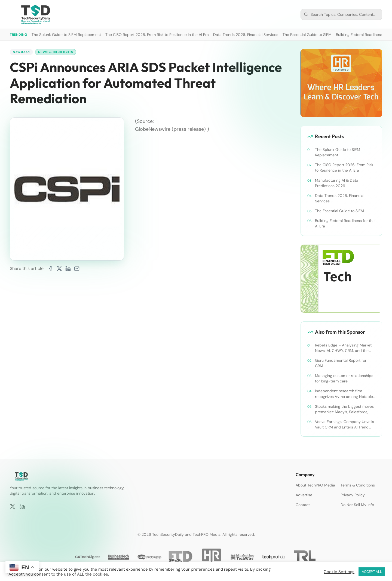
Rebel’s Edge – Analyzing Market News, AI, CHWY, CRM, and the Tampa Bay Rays (343, 348)
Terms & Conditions (358, 485)
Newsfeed (21, 52)
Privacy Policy (353, 495)
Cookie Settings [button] (339, 572)
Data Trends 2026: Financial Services (246, 35)
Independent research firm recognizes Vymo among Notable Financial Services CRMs (344, 394)
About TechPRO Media (315, 485)
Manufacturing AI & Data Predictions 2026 (337, 183)
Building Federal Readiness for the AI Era (345, 223)
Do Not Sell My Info (357, 505)
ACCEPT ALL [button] (372, 572)
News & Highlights (56, 52)
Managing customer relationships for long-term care (344, 378)
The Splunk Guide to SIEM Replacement (66, 35)
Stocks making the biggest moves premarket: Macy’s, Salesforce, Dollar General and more (344, 409)
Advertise (304, 495)
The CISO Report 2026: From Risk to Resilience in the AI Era (157, 35)
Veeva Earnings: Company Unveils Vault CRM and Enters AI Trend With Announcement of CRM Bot (344, 425)
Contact (303, 505)
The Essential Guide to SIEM (307, 35)
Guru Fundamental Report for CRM (341, 363)
